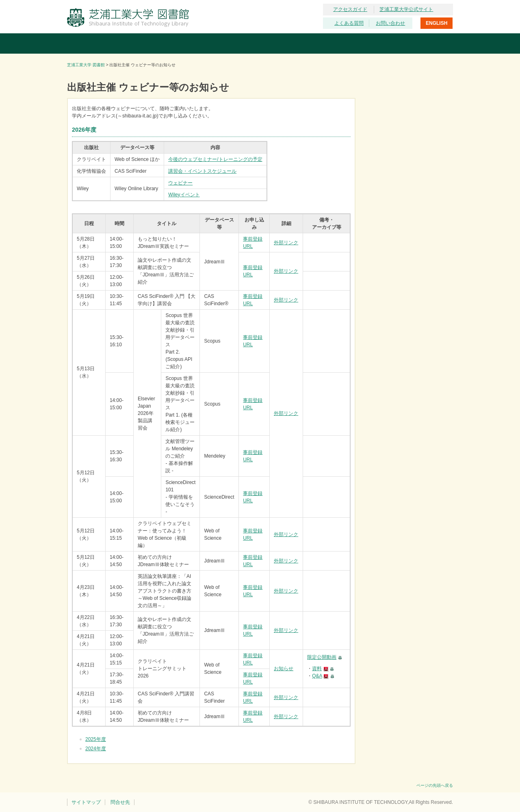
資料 (317, 669)
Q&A (317, 676)
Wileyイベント (184, 195)
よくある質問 (349, 23)
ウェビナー (180, 183)
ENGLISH (437, 23)
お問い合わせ (390, 23)
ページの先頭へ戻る (435, 785)
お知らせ (284, 669)
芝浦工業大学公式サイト (406, 9)
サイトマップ (86, 802)
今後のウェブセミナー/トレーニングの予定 (215, 159)
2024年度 (96, 749)
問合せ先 (120, 802)
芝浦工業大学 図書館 (86, 65)
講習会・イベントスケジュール (202, 171)
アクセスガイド (350, 9)
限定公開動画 (322, 657)
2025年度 (96, 739)
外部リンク (286, 243)
